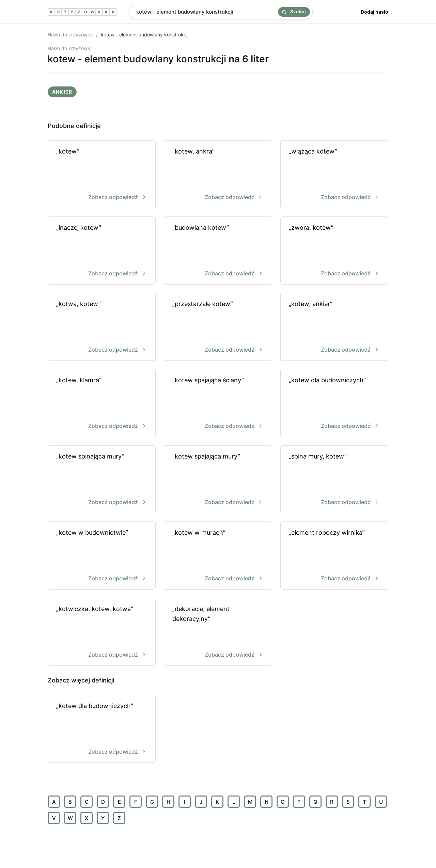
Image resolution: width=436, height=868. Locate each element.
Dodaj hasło (375, 12)
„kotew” (102, 175)
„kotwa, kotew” (102, 327)
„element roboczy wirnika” (334, 556)
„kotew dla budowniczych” (334, 404)
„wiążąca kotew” (334, 175)
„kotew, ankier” (334, 327)
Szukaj (294, 12)
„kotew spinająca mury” (102, 480)
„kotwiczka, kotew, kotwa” (102, 632)
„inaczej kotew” (102, 251)
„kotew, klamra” (102, 404)
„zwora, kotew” (334, 251)
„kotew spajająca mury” (218, 480)
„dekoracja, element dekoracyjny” (218, 632)
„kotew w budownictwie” (102, 556)
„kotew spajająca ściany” (218, 404)
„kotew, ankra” (218, 175)
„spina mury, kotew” (334, 480)
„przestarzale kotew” (218, 327)
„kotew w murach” (218, 556)
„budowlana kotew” (218, 251)
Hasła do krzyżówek (70, 35)
